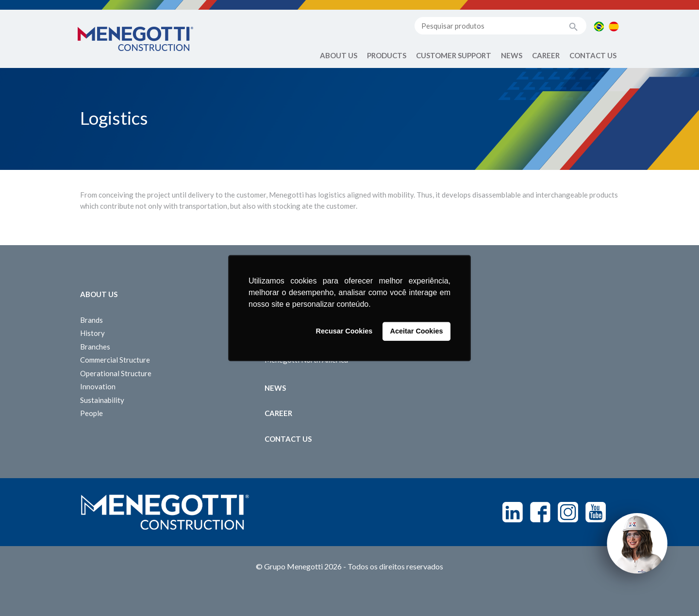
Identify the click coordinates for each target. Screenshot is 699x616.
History (92, 333)
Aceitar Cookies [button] (417, 332)
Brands (92, 320)
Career (546, 55)
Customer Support (454, 55)
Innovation (98, 386)
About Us (339, 55)
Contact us (593, 55)
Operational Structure (116, 373)
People (92, 413)
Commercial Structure (115, 360)
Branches (95, 347)
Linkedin (513, 512)
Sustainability (102, 400)
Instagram (568, 512)
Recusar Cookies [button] (344, 332)
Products (387, 55)
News (512, 55)
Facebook (540, 512)
